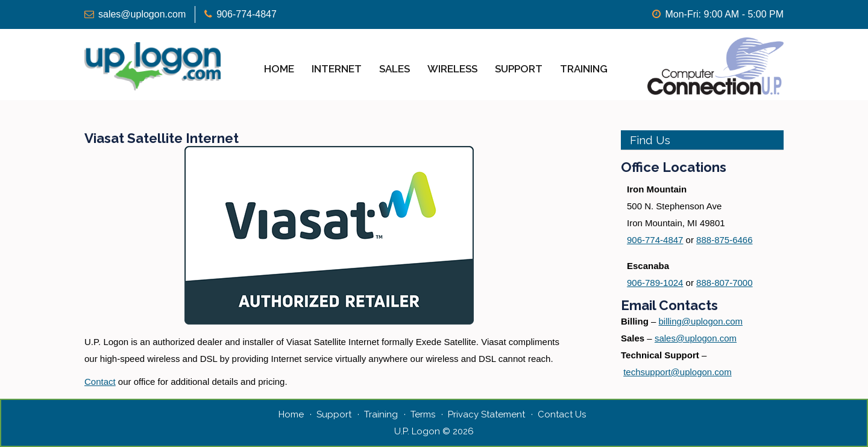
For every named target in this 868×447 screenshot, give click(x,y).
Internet (337, 69)
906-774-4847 (247, 14)
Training (584, 69)
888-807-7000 (724, 283)
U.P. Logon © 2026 (434, 431)
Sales (395, 69)
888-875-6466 (724, 240)
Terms (423, 414)
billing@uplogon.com (701, 321)
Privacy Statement (486, 414)
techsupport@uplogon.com (678, 372)
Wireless (452, 69)
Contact (100, 382)
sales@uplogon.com (142, 14)
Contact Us (562, 414)
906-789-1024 (655, 283)
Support (519, 69)
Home (279, 69)
